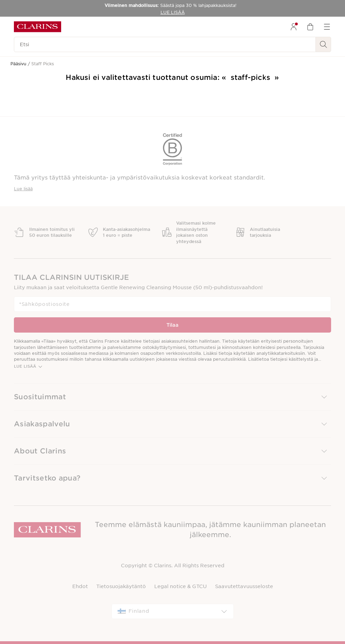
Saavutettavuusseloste (244, 586)
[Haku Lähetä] (323, 44)
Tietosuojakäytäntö (121, 586)
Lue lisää (23, 189)
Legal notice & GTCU (180, 586)
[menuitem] (294, 27)
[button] (172, 397)
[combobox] (173, 611)
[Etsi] (165, 44)
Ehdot (80, 586)
